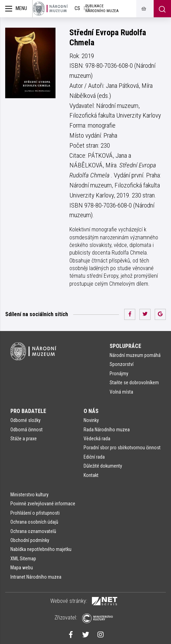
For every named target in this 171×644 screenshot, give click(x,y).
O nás (91, 411)
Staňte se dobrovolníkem (134, 383)
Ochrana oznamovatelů (33, 531)
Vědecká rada (97, 439)
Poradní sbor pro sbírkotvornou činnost (122, 448)
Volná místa (121, 392)
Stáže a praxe (24, 439)
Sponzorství (122, 364)
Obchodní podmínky (30, 540)
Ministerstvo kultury (29, 495)
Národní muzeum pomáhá (135, 355)
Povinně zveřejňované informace (43, 504)
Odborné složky (25, 420)
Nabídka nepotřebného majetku (41, 549)
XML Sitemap (23, 559)
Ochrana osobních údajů (34, 522)
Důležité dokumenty (103, 466)
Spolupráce (125, 346)
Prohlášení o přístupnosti (35, 513)
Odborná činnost (27, 430)
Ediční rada (94, 457)
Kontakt (91, 475)
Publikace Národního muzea (102, 8)
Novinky (91, 420)
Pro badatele (28, 411)
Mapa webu (22, 568)
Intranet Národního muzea (36, 577)
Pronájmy (119, 374)
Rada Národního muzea (107, 430)
